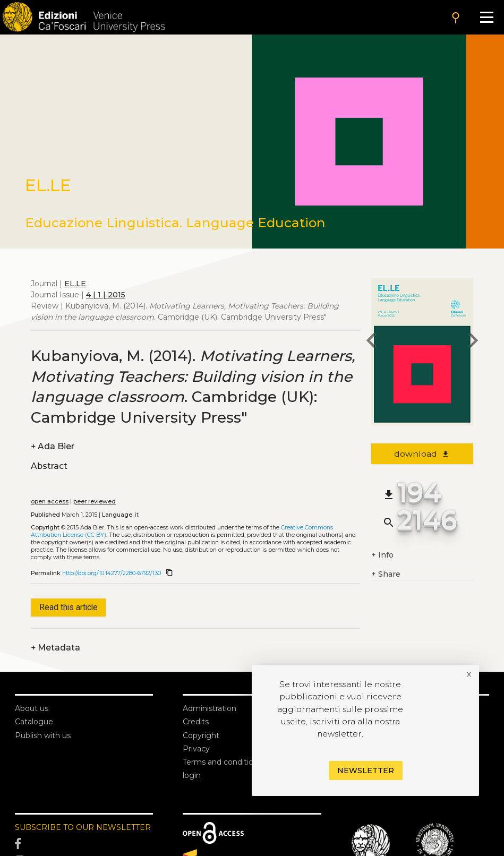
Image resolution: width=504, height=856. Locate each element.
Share (386, 574)
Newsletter (366, 771)
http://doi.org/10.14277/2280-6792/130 (112, 573)
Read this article (69, 607)
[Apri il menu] (487, 17)
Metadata (55, 648)
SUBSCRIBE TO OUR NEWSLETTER (83, 827)
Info (382, 555)
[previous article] (371, 342)
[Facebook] (84, 844)
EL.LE (75, 284)
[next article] (473, 342)
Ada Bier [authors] (53, 446)
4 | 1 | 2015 (106, 295)
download (422, 454)
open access (50, 502)
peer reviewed (95, 502)
